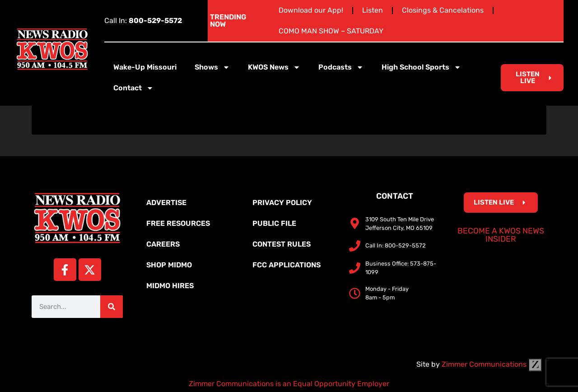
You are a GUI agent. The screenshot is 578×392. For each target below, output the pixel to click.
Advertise (166, 203)
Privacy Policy (282, 203)
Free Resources (178, 223)
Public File (274, 223)
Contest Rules (282, 244)
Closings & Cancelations (443, 10)
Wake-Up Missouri (145, 67)
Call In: (143, 21)
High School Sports (421, 67)
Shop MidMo (169, 265)
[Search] (112, 307)
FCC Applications (287, 265)
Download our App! (311, 10)
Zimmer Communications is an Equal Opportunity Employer (289, 384)
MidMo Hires (170, 286)
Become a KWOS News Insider (501, 235)
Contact (133, 88)
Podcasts (341, 67)
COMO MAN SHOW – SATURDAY (331, 31)
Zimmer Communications (492, 364)
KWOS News (274, 67)
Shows (212, 67)
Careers (163, 244)
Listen (373, 10)
